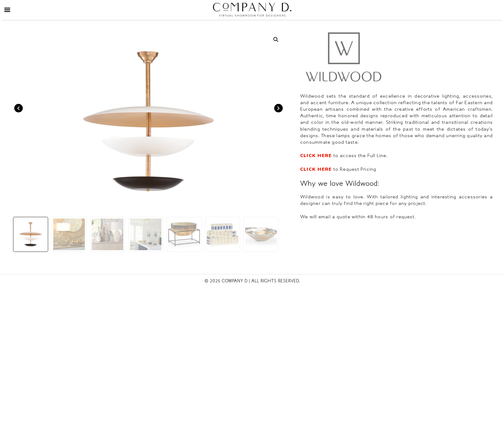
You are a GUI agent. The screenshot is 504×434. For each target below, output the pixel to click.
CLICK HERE (316, 156)
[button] (276, 40)
